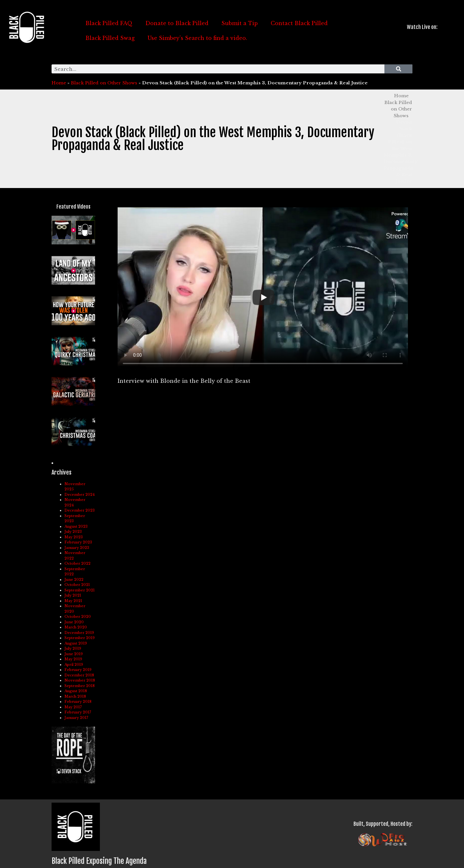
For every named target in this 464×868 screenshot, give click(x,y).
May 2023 (74, 537)
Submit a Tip (240, 23)
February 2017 (78, 712)
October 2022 (77, 563)
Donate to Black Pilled (177, 23)
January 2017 (76, 718)
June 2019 (74, 654)
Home (59, 83)
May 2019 (73, 659)
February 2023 (78, 542)
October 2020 (78, 617)
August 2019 (76, 643)
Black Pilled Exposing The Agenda (99, 861)
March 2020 (76, 627)
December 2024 (80, 495)
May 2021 (73, 601)
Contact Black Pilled (299, 23)
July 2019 (73, 648)
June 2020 (74, 622)
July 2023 (73, 532)
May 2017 (73, 707)
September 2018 (80, 686)
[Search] (398, 69)
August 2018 (76, 691)
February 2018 (78, 702)
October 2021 (77, 585)
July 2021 (73, 595)
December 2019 (79, 633)
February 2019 (78, 670)
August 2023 (76, 526)
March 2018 (75, 696)
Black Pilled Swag (110, 38)
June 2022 (74, 580)
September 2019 (80, 638)
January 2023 (77, 548)
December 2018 (79, 675)
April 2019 (74, 665)
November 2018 (80, 680)
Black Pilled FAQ (109, 23)
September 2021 (80, 590)
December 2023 (80, 510)
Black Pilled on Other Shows (104, 83)
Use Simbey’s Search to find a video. (197, 38)
